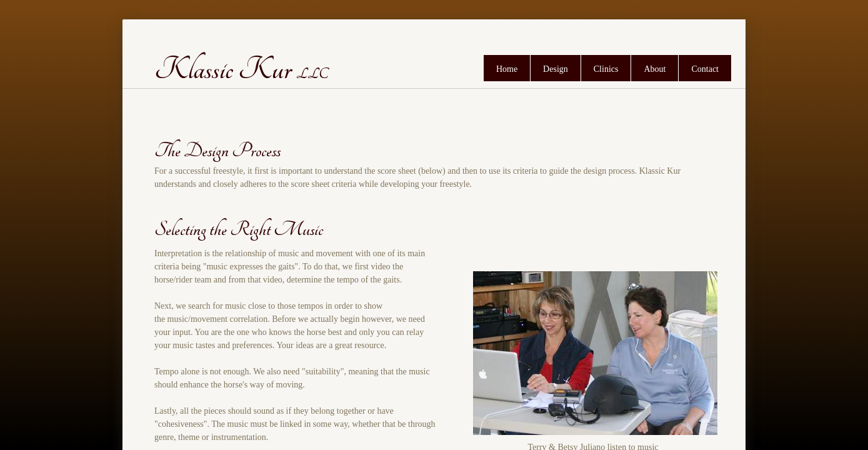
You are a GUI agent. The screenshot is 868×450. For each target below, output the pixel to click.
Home (507, 69)
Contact (705, 69)
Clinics (606, 69)
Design (556, 69)
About (655, 69)
